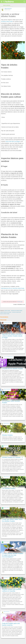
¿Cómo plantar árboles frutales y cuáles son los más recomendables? (13, 555)
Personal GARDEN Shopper (8, 357)
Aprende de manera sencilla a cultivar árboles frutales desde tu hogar (12, 336)
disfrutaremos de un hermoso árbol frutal (13, 288)
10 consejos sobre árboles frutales (11, 402)
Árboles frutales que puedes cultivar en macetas (12, 590)
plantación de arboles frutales (17, 311)
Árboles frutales (7, 435)
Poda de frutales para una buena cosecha (11, 624)
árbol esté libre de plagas (13, 141)
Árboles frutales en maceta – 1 (12, 457)
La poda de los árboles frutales (13, 369)
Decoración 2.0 (6, 578)
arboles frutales (7, 311)
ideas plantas (7, 5)
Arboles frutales (6, 508)
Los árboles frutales (9, 488)
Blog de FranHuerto (7, 389)
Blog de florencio (8, 9)
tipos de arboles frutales (5, 314)
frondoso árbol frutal (7, 21)
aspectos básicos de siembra (6, 312)
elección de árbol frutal (16, 312)
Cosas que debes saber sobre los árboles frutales (12, 520)
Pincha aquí (20, 302)
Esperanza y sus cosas (8, 322)
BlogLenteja (6, 446)
